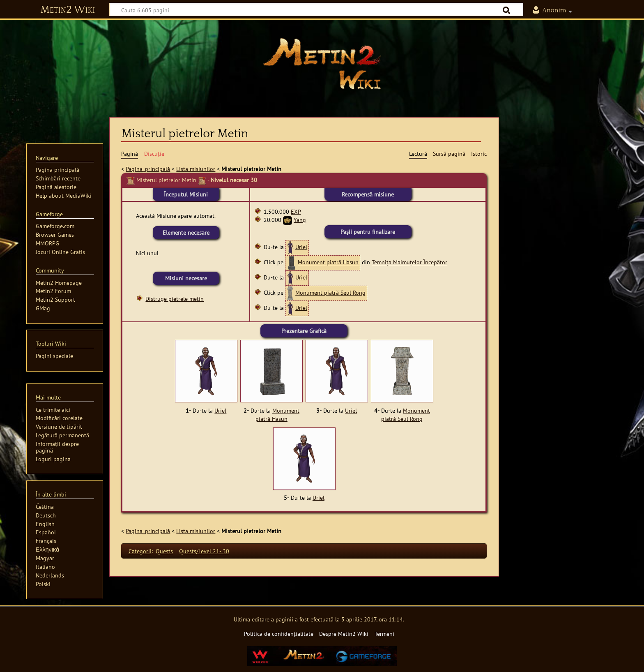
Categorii (140, 551)
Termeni (384, 634)
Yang (300, 220)
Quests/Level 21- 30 (204, 551)
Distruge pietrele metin (175, 299)
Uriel (301, 247)
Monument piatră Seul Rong (330, 292)
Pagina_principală (148, 169)
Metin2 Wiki (68, 10)
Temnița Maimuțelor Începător (409, 262)
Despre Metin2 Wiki (344, 634)
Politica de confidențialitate (279, 634)
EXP (296, 211)
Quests (164, 551)
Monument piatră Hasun (328, 262)
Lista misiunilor (196, 169)
